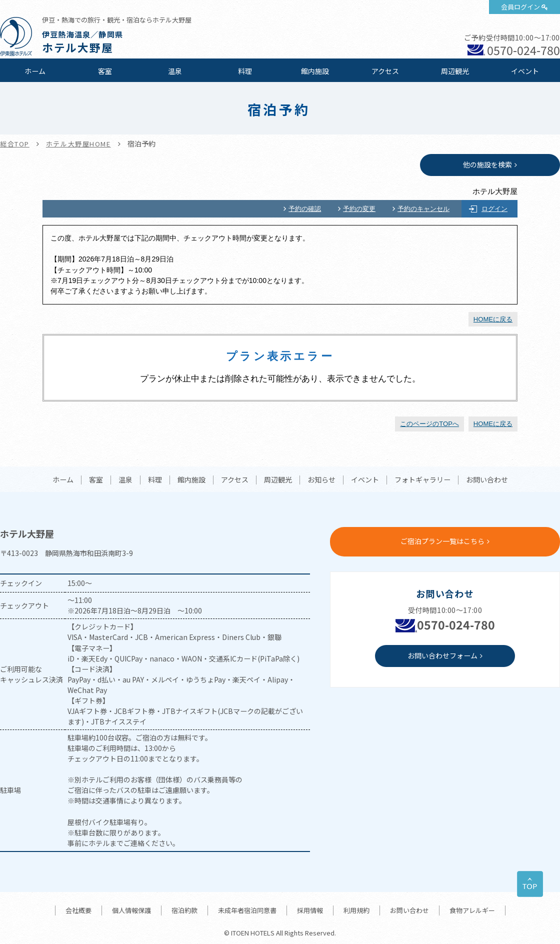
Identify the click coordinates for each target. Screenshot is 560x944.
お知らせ (321, 480)
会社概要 (78, 910)
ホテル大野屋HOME (78, 144)
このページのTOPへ (429, 424)
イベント (525, 71)
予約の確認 (305, 209)
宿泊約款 (184, 910)
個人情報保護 (131, 910)
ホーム (35, 71)
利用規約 (356, 910)
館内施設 (315, 71)
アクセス (385, 71)
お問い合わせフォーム (442, 655)
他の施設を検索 (487, 164)
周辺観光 (455, 71)
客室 (105, 71)
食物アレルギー (472, 910)
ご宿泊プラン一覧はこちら (442, 541)
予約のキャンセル (423, 209)
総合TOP (15, 144)
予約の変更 (359, 209)
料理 (245, 71)
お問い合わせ (487, 480)
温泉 (175, 71)
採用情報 (310, 910)
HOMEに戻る (493, 319)
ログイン (494, 209)
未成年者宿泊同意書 (247, 910)
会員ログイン (520, 7)
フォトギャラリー (422, 480)
